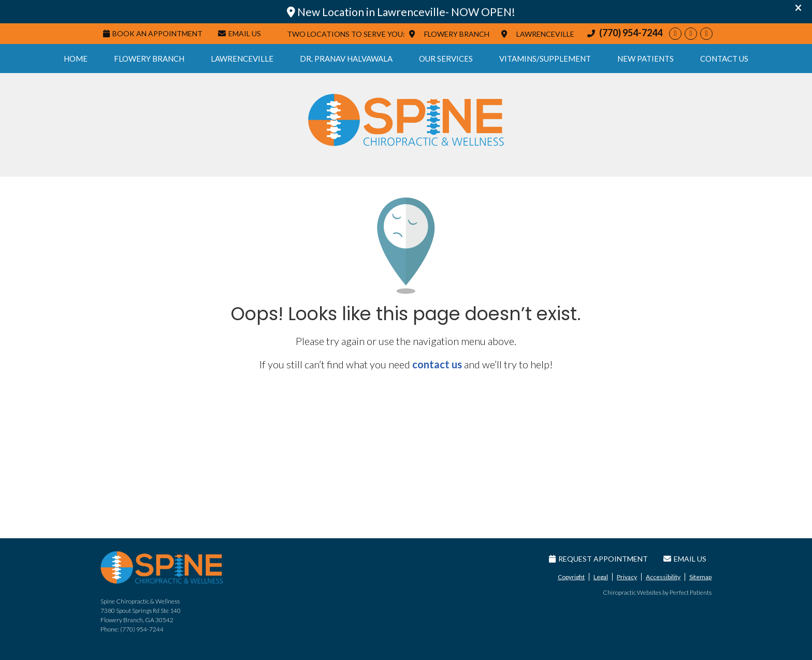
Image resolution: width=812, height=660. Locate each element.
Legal (601, 577)
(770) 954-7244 (631, 33)
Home (76, 59)
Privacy (627, 577)
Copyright (571, 577)
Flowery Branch (149, 59)
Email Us (240, 33)
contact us (437, 364)
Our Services (446, 59)
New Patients (646, 59)
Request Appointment (598, 559)
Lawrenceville (242, 59)
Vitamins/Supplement (545, 59)
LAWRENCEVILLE (545, 34)
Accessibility (663, 577)
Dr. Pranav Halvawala (346, 59)
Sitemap (700, 577)
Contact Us (724, 59)
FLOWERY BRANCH (457, 34)
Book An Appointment (153, 33)
